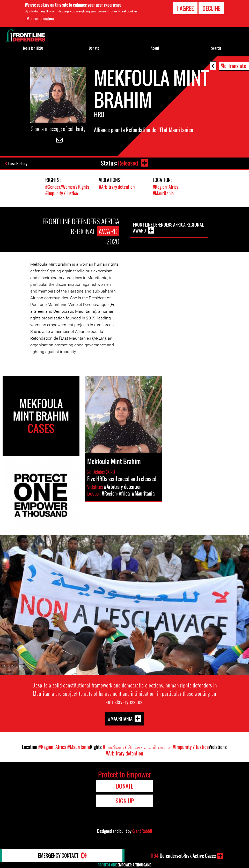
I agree (185, 8)
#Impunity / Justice (62, 193)
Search (216, 48)
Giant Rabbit (142, 831)
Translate (237, 66)
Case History (18, 163)
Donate (94, 48)
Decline (211, 8)
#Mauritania (163, 193)
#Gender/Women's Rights (67, 187)
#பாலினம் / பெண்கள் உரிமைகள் (137, 747)
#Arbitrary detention (117, 187)
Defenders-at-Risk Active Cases (183, 856)
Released (128, 163)
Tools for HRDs (33, 48)
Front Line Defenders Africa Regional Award (168, 228)
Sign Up (125, 801)
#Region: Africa (166, 187)
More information (40, 19)
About (155, 48)
